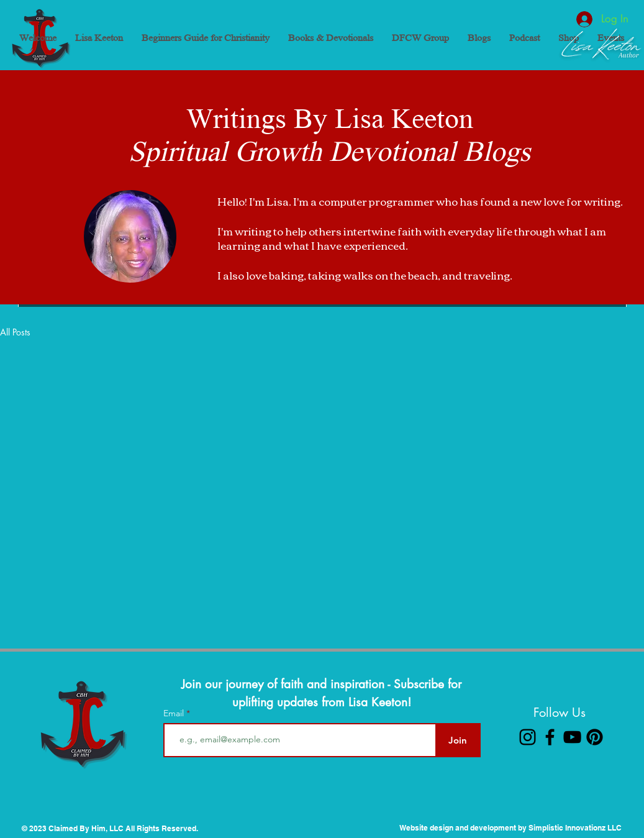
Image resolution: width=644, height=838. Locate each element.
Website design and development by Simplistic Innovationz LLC (510, 828)
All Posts (15, 332)
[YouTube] (572, 737)
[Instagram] (528, 737)
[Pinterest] (595, 737)
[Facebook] (550, 737)
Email (175, 713)
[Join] (458, 740)
